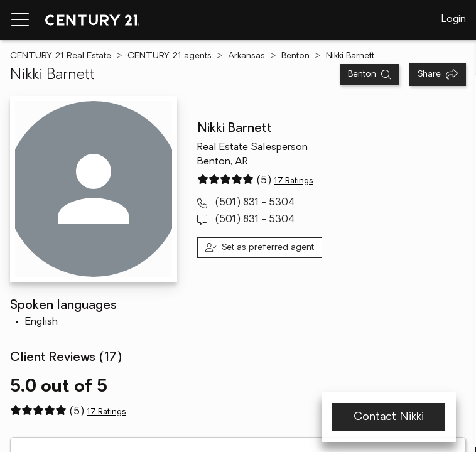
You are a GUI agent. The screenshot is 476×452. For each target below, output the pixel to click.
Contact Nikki (389, 417)
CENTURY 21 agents (170, 56)
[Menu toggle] (20, 20)
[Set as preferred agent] (260, 248)
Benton (295, 56)
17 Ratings (293, 181)
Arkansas (246, 56)
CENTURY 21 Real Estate (61, 56)
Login (454, 19)
